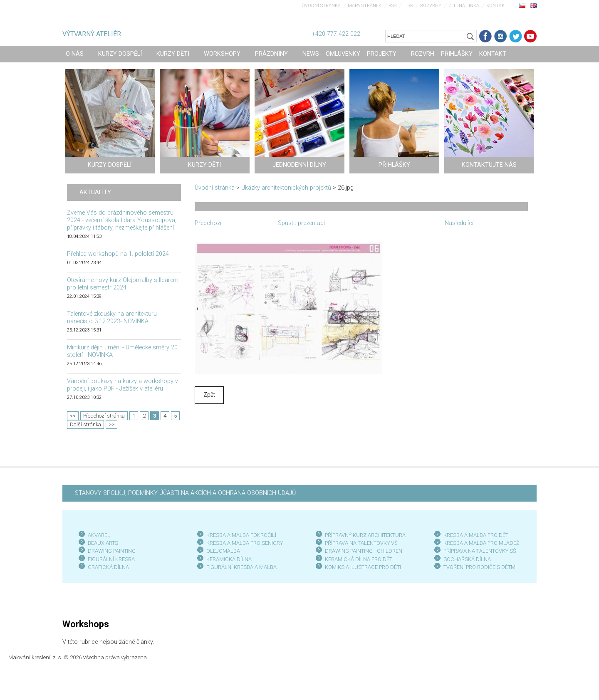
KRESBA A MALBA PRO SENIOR (243, 543)
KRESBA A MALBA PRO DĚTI (476, 535)
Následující (459, 223)
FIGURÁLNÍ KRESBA (111, 559)
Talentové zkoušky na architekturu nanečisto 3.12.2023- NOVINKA (112, 318)
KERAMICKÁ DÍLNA (229, 559)
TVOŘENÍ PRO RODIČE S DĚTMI (480, 567)
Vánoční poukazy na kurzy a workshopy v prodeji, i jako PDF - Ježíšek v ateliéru (123, 385)
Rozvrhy (431, 6)
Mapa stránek (365, 6)
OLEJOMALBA (223, 551)
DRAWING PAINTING (112, 551)
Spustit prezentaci (301, 223)
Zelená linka (464, 6)
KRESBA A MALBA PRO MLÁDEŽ (481, 543)
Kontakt (497, 6)
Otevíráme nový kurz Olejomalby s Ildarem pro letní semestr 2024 (123, 284)
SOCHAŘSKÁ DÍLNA (467, 559)
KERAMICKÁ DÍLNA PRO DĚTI (359, 559)
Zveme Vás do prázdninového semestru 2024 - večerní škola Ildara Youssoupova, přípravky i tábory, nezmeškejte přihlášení (122, 220)
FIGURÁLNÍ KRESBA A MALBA (241, 567)
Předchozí (208, 223)
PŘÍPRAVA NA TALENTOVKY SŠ (480, 551)
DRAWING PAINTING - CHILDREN (364, 551)
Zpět (209, 395)
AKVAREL (99, 535)
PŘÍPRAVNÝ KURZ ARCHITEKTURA (365, 535)
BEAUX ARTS (103, 543)
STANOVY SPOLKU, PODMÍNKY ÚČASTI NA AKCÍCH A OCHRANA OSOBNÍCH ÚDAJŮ (185, 493)
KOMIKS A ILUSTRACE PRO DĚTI (363, 567)
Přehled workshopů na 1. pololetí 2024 (118, 254)
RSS (392, 6)
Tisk (408, 6)
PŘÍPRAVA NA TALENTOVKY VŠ (361, 543)
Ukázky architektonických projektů (286, 188)
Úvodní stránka (321, 6)
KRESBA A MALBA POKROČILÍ (241, 535)
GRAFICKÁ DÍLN (107, 567)
